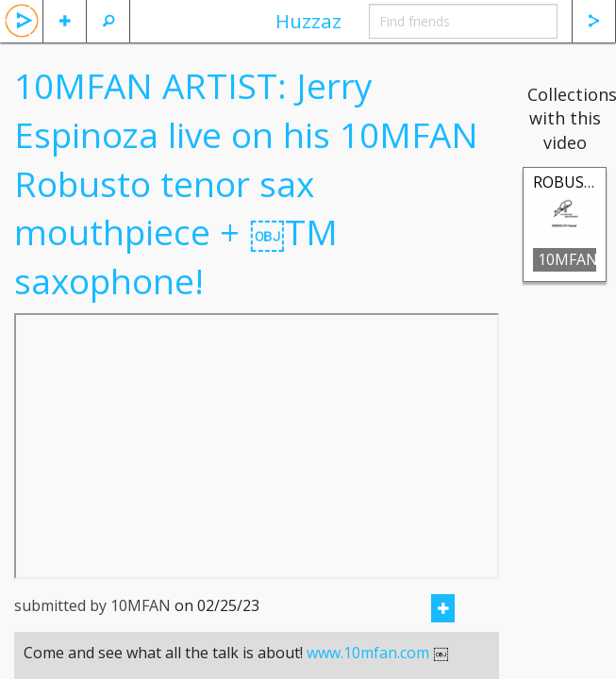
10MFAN (567, 259)
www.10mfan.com (368, 653)
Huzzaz (308, 21)
